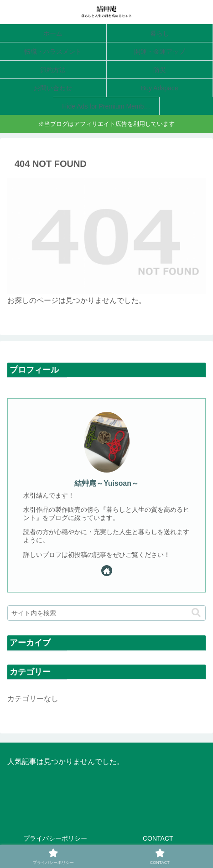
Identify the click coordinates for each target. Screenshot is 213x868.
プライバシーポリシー (55, 838)
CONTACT (158, 838)
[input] (106, 613)
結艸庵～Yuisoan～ (106, 483)
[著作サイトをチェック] (107, 571)
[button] (196, 613)
